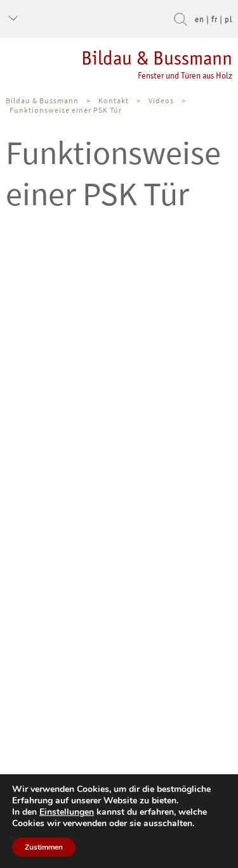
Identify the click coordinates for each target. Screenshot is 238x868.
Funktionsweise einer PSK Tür (66, 110)
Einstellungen (67, 812)
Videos (161, 100)
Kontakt (114, 100)
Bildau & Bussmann (116, 64)
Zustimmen (44, 847)
